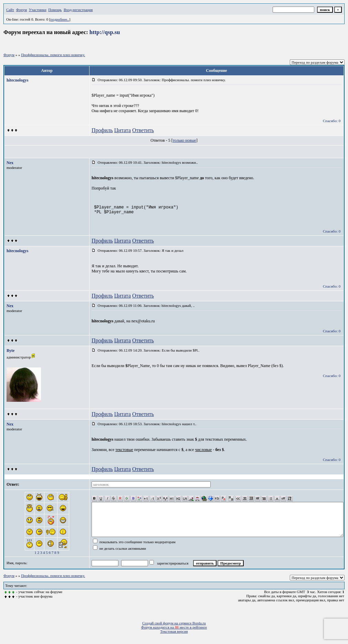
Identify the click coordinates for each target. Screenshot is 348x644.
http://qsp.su (105, 32)
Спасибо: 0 (332, 121)
